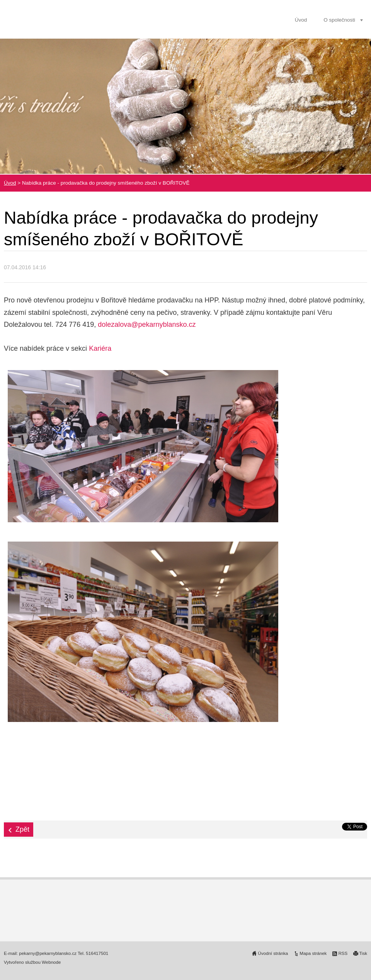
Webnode (51, 962)
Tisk (363, 953)
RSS (343, 953)
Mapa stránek (313, 953)
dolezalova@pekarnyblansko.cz (147, 324)
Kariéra (100, 348)
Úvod (301, 20)
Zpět (22, 829)
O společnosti (339, 20)
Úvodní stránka (273, 953)
